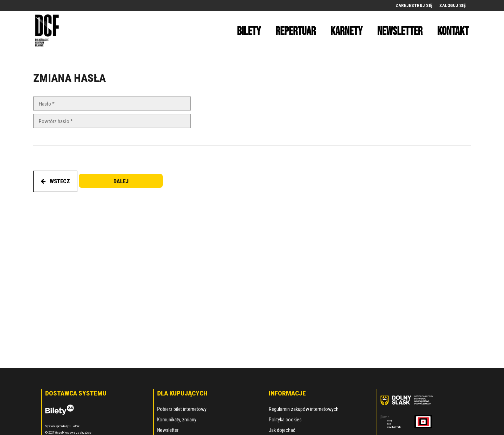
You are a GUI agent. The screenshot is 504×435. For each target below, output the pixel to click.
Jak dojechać (282, 430)
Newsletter (168, 430)
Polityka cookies (285, 420)
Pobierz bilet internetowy (182, 409)
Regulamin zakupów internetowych (304, 409)
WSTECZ (55, 181)
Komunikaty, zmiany (177, 420)
